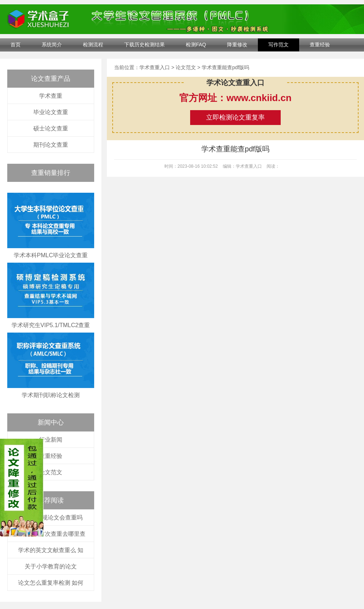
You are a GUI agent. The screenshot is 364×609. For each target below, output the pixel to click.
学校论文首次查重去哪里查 (51, 534)
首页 (16, 45)
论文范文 (51, 472)
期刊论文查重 (51, 145)
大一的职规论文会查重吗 (51, 518)
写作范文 (279, 45)
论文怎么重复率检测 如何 (51, 583)
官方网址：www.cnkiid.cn (235, 98)
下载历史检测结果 (145, 45)
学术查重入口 (155, 67)
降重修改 (237, 45)
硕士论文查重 (51, 128)
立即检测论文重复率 (235, 117)
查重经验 (320, 45)
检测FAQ (196, 45)
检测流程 (93, 45)
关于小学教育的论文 (51, 566)
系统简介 (52, 45)
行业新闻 (51, 440)
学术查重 (51, 96)
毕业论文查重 (51, 112)
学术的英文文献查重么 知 (51, 550)
